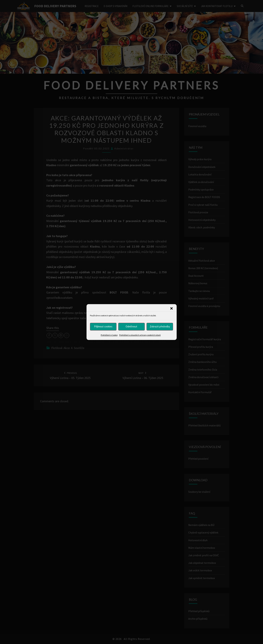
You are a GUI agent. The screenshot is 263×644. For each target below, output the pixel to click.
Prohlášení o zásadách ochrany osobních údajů (140, 335)
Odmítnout (131, 326)
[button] (172, 308)
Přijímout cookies (103, 326)
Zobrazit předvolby (160, 326)
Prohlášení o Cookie (109, 335)
